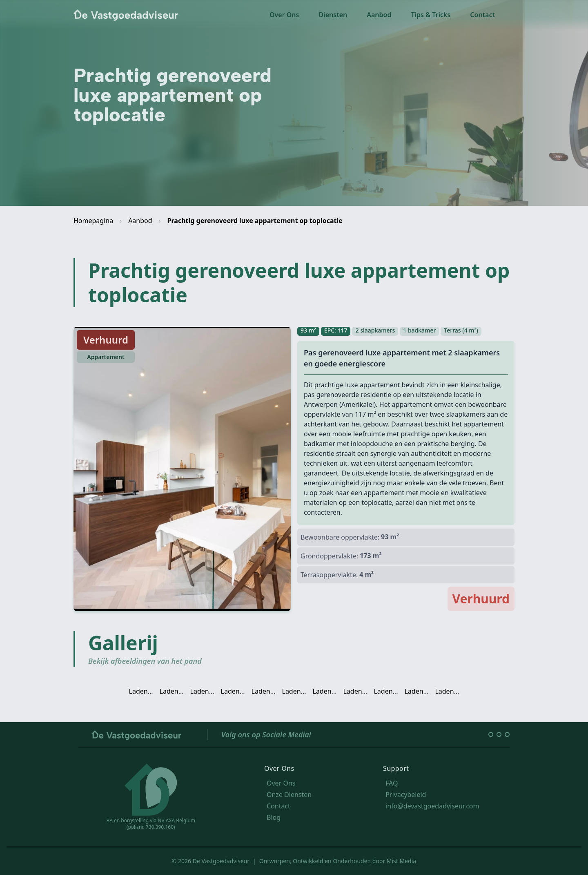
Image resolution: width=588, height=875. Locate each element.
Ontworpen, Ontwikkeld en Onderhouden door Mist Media (338, 861)
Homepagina (93, 221)
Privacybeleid (406, 795)
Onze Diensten (289, 795)
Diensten (333, 15)
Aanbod (379, 15)
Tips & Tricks (431, 15)
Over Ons (284, 15)
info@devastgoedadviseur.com (432, 806)
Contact (482, 15)
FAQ (392, 783)
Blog (274, 817)
